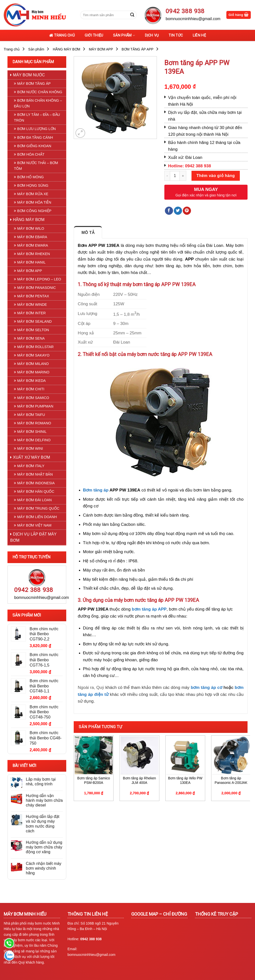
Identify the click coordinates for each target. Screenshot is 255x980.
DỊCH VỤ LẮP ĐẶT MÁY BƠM (33, 537)
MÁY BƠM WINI (30, 448)
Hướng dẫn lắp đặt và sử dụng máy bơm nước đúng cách (43, 824)
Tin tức (176, 35)
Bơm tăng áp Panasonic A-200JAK (231, 780)
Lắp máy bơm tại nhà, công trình (41, 782)
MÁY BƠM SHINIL (32, 432)
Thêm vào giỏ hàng (216, 176)
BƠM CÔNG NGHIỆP (34, 211)
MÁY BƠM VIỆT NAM (34, 525)
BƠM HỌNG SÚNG (33, 185)
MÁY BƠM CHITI (31, 389)
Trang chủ (62, 36)
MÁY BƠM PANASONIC (36, 288)
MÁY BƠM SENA (31, 338)
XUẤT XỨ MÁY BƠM (32, 457)
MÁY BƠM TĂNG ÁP (34, 84)
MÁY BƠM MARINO (33, 372)
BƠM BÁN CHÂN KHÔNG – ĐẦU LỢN (38, 103)
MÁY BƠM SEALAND (34, 321)
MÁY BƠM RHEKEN (33, 254)
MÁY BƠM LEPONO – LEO (39, 279)
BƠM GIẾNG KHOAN (34, 146)
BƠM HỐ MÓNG (31, 177)
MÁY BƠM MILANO (33, 364)
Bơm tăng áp (96, 490)
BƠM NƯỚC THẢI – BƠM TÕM (36, 166)
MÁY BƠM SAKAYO (33, 355)
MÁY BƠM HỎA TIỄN (34, 202)
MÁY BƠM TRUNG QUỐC (38, 508)
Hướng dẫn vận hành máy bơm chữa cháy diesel (44, 800)
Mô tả (88, 233)
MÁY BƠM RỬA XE (33, 194)
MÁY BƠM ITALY (31, 466)
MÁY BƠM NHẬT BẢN (35, 474)
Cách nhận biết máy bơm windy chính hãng (44, 868)
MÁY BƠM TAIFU (31, 415)
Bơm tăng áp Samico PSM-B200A (94, 780)
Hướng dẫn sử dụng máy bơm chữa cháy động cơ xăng (44, 847)
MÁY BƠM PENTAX (33, 296)
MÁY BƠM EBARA (32, 237)
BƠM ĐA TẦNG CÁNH (35, 137)
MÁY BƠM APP (101, 49)
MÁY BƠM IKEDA (32, 381)
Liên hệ (199, 35)
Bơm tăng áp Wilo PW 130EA (185, 780)
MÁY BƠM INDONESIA (36, 483)
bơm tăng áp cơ (206, 688)
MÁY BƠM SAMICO (33, 398)
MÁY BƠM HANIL (31, 262)
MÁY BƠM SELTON (33, 330)
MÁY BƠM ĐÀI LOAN (34, 500)
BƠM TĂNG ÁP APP (137, 49)
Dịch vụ (152, 35)
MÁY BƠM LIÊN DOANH (37, 517)
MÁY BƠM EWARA (33, 245)
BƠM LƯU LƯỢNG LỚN (36, 129)
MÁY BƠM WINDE (32, 305)
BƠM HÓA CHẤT (31, 154)
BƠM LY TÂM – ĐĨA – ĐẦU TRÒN (37, 117)
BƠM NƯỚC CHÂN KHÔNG (40, 92)
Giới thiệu (94, 35)
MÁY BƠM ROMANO (34, 423)
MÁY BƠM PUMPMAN (35, 406)
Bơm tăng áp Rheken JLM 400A (139, 780)
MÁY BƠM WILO (31, 228)
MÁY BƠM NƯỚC (29, 75)
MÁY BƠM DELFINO (34, 440)
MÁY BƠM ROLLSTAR (35, 347)
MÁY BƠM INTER (32, 313)
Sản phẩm (124, 35)
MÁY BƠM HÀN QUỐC (36, 491)
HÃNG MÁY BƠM (66, 49)
